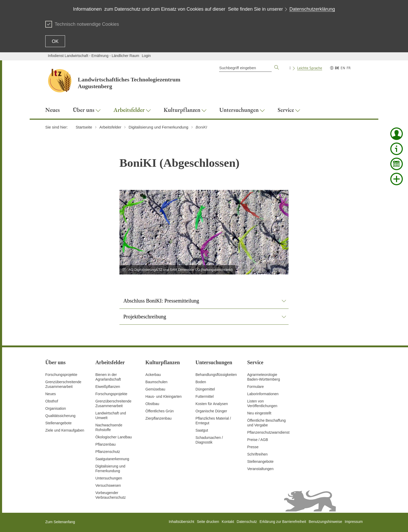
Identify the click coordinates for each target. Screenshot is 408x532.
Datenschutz (247, 522)
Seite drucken (208, 522)
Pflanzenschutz (108, 452)
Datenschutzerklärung (312, 9)
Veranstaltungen (260, 469)
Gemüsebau (155, 389)
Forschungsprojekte (61, 375)
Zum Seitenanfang (60, 522)
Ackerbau (153, 375)
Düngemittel (205, 389)
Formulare (256, 387)
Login (146, 56)
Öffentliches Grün (160, 411)
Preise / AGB (258, 440)
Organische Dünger (211, 411)
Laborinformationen (263, 394)
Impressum (354, 522)
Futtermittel (205, 396)
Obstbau (152, 404)
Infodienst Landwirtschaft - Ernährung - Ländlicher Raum (94, 56)
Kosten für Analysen (212, 404)
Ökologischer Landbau (113, 437)
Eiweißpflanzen (108, 387)
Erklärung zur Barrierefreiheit (283, 522)
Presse (253, 447)
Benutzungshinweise (325, 522)
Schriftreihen (257, 454)
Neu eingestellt (259, 413)
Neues (50, 394)
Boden (201, 382)
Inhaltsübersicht (181, 522)
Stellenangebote (58, 423)
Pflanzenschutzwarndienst (268, 432)
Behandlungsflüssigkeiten (216, 375)
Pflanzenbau (105, 444)
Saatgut (202, 430)
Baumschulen (157, 382)
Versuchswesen (108, 485)
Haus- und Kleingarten (164, 396)
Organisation (56, 408)
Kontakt (228, 522)
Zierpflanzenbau (158, 418)
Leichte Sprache (310, 68)
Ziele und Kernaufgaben (65, 430)
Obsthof (52, 401)
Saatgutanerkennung (112, 459)
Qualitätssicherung (60, 416)
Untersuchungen (109, 478)
